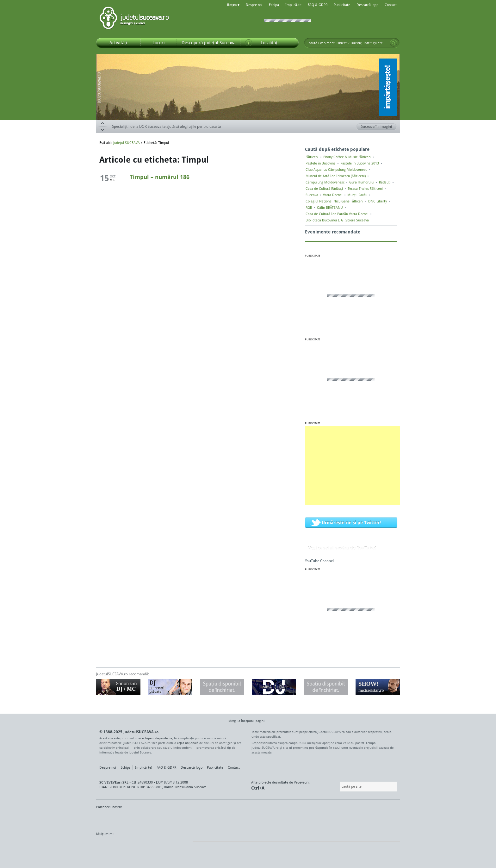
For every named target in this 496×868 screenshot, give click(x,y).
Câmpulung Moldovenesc (325, 182)
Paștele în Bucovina (321, 163)
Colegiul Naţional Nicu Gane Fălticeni (335, 201)
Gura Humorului (362, 182)
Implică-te (293, 5)
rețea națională (188, 743)
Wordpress (112, 846)
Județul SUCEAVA (134, 19)
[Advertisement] (352, 465)
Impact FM (235, 819)
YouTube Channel (319, 561)
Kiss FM (282, 819)
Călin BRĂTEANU (330, 208)
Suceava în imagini (379, 127)
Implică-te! (144, 767)
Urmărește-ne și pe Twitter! (351, 522)
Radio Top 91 (305, 819)
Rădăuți (385, 182)
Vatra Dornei (333, 195)
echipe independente (157, 738)
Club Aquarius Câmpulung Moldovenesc (336, 170)
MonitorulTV (142, 819)
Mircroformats (149, 846)
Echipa (274, 5)
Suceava (312, 195)
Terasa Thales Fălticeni (365, 189)
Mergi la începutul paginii (245, 721)
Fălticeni (312, 157)
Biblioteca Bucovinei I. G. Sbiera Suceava (337, 220)
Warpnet (334, 819)
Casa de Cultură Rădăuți (324, 189)
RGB (309, 208)
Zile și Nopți (364, 819)
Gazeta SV (201, 819)
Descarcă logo (367, 5)
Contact (391, 5)
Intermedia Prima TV (262, 819)
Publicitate (342, 5)
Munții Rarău (357, 195)
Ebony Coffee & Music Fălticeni (347, 157)
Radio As (388, 819)
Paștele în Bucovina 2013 (360, 163)
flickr (181, 846)
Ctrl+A (258, 788)
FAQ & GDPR (318, 5)
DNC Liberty (378, 201)
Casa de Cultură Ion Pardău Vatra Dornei (337, 214)
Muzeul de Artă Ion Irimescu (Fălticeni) (336, 176)
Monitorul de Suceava (109, 819)
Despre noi (254, 5)
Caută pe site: (339, 787)
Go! (394, 43)
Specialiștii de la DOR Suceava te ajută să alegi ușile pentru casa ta (166, 126)
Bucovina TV (173, 819)
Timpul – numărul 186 (160, 177)
